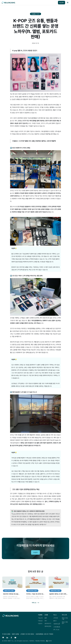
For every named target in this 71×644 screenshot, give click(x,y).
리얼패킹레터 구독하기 (56, 512)
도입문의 (35, 552)
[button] (68, 3)
